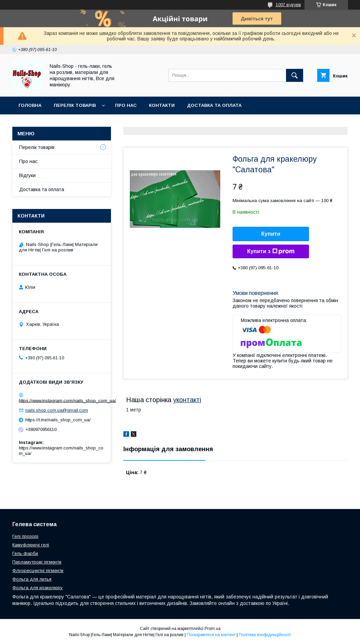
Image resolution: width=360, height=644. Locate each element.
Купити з (271, 251)
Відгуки (27, 175)
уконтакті (187, 400)
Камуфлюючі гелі (31, 545)
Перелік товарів (37, 147)
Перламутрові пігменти (37, 562)
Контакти (162, 105)
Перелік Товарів (75, 105)
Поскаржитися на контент (211, 635)
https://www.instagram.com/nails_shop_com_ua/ (67, 400)
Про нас (126, 105)
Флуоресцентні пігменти (38, 571)
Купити (271, 234)
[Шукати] (295, 75)
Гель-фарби (25, 553)
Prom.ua (213, 629)
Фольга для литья (32, 579)
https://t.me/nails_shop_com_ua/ (58, 420)
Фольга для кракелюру (38, 588)
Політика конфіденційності (265, 635)
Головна (30, 105)
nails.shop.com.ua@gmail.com (57, 410)
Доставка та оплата (214, 105)
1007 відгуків (288, 5)
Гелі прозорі (25, 536)
